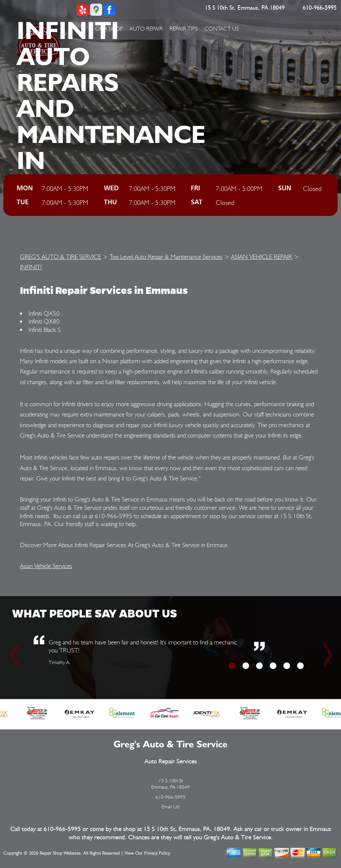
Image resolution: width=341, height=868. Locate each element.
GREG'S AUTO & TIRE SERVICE (60, 257)
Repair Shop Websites (60, 853)
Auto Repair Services (171, 762)
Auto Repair (146, 29)
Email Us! (171, 807)
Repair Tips (184, 29)
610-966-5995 (320, 8)
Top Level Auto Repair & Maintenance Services (166, 257)
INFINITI (31, 267)
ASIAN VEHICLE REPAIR (262, 257)
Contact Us (222, 29)
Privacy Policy (157, 853)
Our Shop (109, 29)
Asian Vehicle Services (46, 566)
